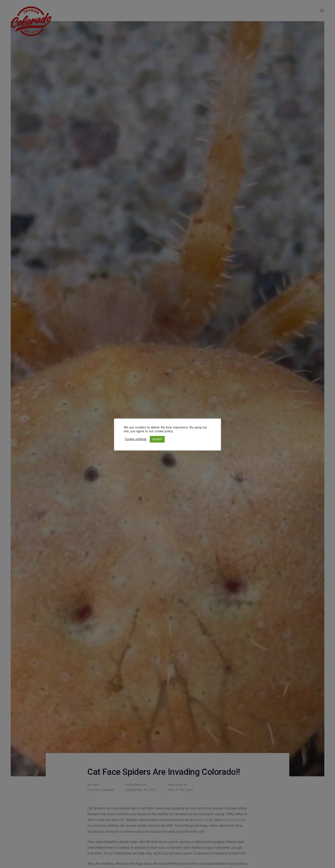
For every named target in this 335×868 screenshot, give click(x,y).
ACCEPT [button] (157, 439)
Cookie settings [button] (136, 439)
